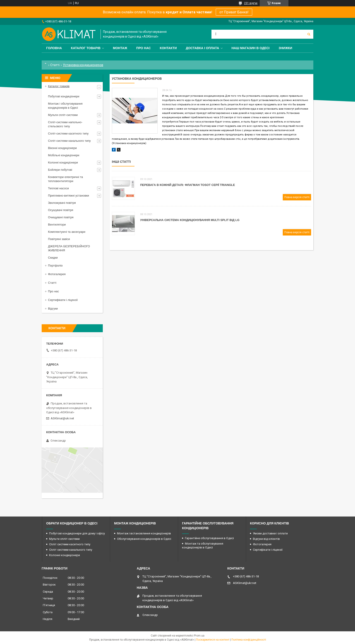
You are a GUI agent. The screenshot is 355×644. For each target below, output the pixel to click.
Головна (54, 48)
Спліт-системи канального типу (69, 141)
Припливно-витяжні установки (68, 196)
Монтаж (120, 48)
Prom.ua (199, 636)
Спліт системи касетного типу (70, 544)
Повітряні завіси (59, 239)
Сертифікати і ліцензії (63, 300)
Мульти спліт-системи (63, 115)
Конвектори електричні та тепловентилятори (65, 179)
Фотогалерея (57, 274)
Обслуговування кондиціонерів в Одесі (144, 539)
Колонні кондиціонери (63, 162)
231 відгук (251, 3)
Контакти (168, 48)
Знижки (285, 48)
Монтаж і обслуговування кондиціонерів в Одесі (65, 106)
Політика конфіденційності (249, 640)
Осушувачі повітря (61, 210)
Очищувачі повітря (61, 217)
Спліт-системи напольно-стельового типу (65, 124)
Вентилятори (57, 225)
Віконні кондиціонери (62, 148)
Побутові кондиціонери (64, 96)
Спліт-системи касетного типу (68, 133)
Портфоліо (55, 266)
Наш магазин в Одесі (251, 48)
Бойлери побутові (60, 170)
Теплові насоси (58, 188)
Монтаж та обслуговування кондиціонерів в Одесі (203, 545)
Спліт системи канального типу (71, 550)
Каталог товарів (86, 48)
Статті (55, 65)
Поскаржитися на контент (213, 640)
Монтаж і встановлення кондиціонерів (144, 533)
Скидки (53, 258)
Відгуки (53, 309)
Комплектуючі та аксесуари (67, 232)
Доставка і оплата (203, 48)
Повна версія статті (297, 197)
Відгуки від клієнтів (266, 539)
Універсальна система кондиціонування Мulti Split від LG (190, 220)
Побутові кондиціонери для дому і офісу (77, 533)
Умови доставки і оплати (270, 533)
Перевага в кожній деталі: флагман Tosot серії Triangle (188, 185)
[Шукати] (309, 34)
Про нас (144, 48)
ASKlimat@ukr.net (62, 418)
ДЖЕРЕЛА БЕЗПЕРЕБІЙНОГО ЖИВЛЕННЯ (69, 248)
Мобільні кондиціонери (64, 155)
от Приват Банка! (234, 12)
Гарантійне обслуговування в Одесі (209, 538)
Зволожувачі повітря (62, 203)
